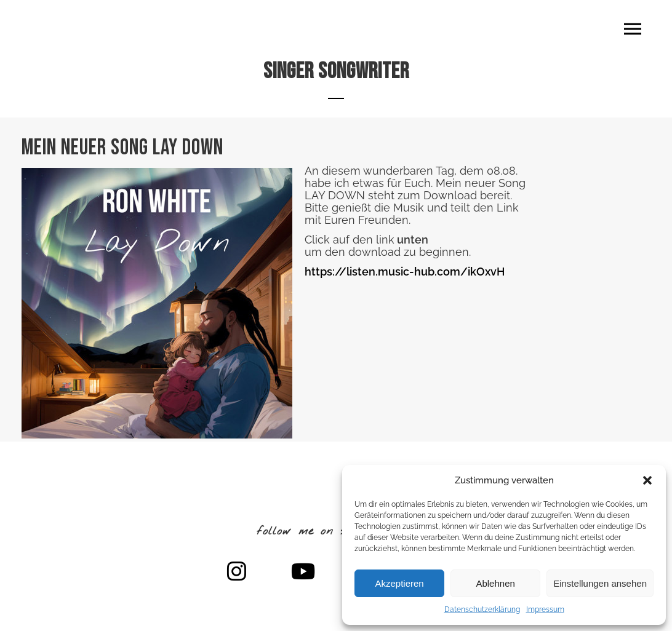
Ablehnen (495, 583)
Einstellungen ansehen (600, 583)
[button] (647, 480)
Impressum (545, 609)
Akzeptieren (399, 583)
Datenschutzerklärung (482, 609)
